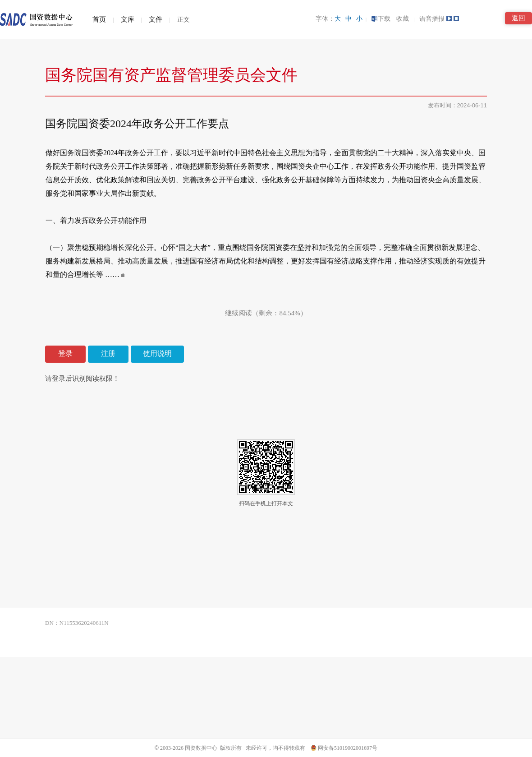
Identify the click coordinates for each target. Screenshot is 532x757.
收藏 (404, 19)
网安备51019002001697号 (344, 748)
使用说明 (157, 353)
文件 (156, 19)
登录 (65, 353)
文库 (128, 19)
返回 (518, 18)
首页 (99, 19)
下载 (381, 19)
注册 (108, 353)
